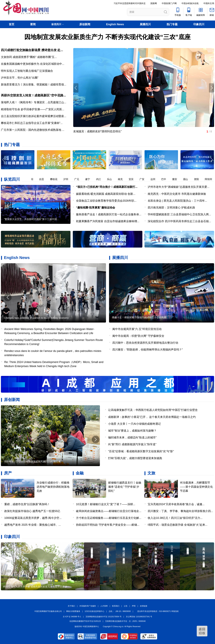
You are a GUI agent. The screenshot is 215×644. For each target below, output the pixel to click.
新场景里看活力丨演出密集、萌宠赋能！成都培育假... (34, 85)
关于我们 (71, 606)
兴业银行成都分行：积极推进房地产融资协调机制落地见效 (53, 487)
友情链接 (144, 606)
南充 (122, 179)
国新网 (154, 3)
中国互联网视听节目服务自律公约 (48, 611)
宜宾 (133, 179)
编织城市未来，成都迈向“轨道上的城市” (132, 437)
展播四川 (145, 24)
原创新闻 (85, 24)
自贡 (43, 179)
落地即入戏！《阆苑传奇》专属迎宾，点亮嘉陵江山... (34, 102)
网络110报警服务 (73, 611)
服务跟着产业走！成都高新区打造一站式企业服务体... (109, 214)
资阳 (198, 179)
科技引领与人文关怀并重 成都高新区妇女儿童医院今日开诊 (35, 587)
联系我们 (116, 606)
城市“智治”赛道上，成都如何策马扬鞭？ (132, 431)
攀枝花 (55, 179)
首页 (12, 24)
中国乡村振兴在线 (190, 3)
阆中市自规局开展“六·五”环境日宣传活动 (137, 329)
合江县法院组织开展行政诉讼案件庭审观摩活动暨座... (34, 116)
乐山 (111, 179)
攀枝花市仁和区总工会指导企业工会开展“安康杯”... (32, 123)
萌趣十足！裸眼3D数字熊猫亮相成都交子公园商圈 (139, 317)
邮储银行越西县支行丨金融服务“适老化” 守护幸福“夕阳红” (125, 487)
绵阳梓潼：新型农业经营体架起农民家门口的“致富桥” (33, 461)
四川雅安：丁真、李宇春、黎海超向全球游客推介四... (180, 511)
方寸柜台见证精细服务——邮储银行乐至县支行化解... (109, 518)
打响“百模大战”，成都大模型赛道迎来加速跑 (135, 458)
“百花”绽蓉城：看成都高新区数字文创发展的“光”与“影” (141, 451)
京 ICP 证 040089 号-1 (72, 617)
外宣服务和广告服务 (88, 606)
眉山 (187, 179)
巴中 (165, 179)
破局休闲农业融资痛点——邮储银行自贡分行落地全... (109, 511)
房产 (8, 473)
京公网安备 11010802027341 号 (139, 617)
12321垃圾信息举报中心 (94, 611)
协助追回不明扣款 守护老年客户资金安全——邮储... (108, 525)
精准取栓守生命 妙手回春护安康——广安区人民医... (33, 109)
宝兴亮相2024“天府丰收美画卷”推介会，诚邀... (176, 504)
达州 (154, 179)
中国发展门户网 (169, 3)
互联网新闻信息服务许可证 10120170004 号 (104, 617)
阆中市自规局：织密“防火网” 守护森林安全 (138, 336)
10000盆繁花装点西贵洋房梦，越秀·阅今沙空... (33, 518)
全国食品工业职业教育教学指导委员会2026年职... (106, 201)
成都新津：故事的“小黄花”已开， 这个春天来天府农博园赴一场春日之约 (152, 417)
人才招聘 (104, 606)
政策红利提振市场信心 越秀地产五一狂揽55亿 (32, 511)
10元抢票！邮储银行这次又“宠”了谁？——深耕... (106, 504)
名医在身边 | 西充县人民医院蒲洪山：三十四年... (177, 201)
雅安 (176, 179)
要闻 (33, 24)
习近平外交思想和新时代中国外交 (130, 3)
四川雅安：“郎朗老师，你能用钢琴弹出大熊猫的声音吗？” (148, 350)
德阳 (32, 179)
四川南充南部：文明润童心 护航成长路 (171, 208)
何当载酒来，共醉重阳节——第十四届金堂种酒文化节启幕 (196, 487)
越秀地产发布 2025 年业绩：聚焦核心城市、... (33, 525)
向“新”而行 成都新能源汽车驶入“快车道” (132, 444)
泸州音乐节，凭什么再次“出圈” (20, 78)
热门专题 (172, 24)
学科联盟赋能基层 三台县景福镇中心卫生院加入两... (179, 214)
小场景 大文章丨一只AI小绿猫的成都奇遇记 (134, 424)
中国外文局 (209, 3)
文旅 (151, 473)
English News (115, 24)
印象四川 (199, 24)
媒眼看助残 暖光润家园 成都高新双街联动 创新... (106, 194)
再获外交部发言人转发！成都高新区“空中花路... (33, 95)
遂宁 (89, 179)
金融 (80, 473)
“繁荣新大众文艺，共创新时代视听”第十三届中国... (31, 219)
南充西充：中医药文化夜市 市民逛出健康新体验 (177, 194)
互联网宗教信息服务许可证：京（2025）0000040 (125, 621)
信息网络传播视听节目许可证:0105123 (85, 621)
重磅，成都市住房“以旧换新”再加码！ (27, 504)
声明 (134, 606)
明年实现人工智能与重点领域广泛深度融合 (27, 71)
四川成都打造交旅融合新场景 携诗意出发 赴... (32, 50)
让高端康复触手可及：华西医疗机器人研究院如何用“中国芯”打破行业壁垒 (153, 410)
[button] (211, 160)
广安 (143, 179)
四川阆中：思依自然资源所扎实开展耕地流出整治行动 (145, 343)
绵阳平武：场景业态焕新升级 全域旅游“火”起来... (178, 525)
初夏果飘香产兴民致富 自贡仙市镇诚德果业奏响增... (108, 221)
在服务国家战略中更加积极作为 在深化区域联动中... (33, 64)
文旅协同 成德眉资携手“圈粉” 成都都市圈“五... (29, 57)
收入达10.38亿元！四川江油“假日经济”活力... (175, 518)
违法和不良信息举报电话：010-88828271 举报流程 (158, 611)
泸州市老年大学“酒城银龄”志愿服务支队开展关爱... (179, 187)
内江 (100, 179)
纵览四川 (12, 179)
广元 (78, 179)
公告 (126, 606)
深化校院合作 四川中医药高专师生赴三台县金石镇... (179, 221)
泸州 (67, 179)
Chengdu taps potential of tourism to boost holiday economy (36, 318)
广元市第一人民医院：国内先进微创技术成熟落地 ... (33, 130)
